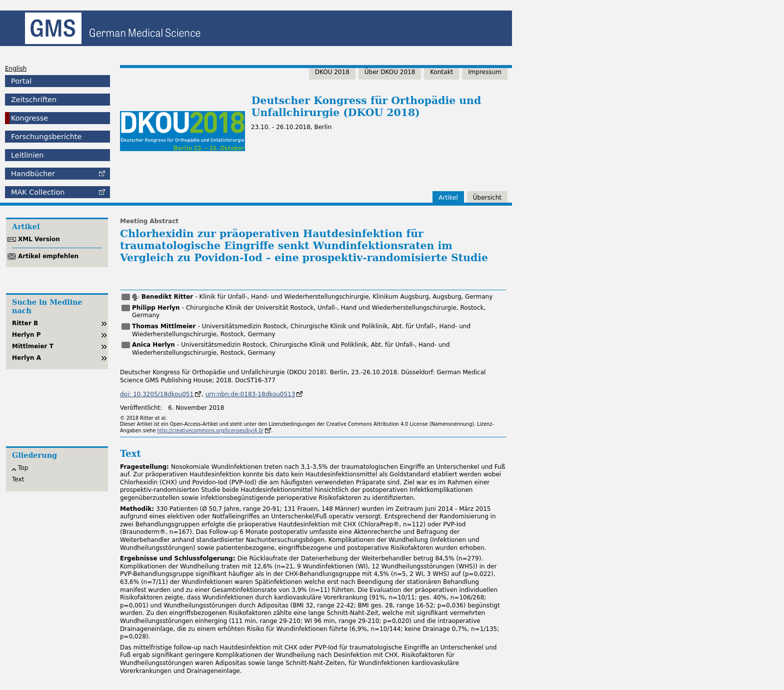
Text (18, 479)
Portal (21, 81)
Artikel (448, 198)
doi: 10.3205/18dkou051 (157, 394)
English (16, 69)
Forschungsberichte (46, 137)
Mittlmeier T (33, 346)
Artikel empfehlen (48, 256)
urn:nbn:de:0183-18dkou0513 (250, 394)
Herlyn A (26, 358)
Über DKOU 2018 (390, 72)
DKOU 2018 (332, 72)
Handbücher (33, 174)
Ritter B (25, 323)
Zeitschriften (34, 100)
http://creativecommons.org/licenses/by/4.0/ (210, 431)
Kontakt (441, 72)
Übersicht (487, 198)
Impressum (485, 72)
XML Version (39, 239)
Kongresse (29, 118)
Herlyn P (26, 335)
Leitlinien (27, 155)
